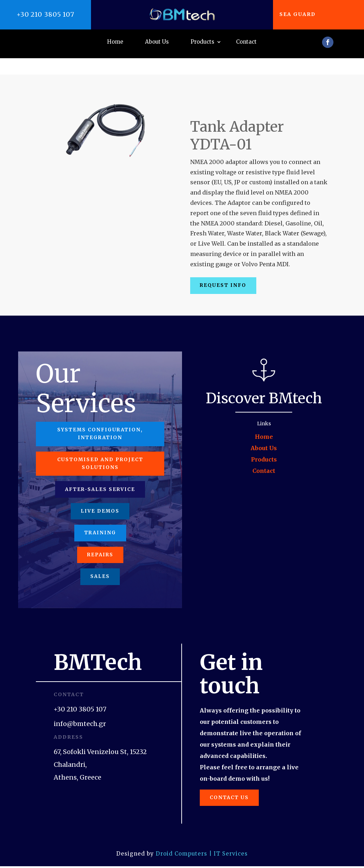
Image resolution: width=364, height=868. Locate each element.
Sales (100, 575)
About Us (157, 42)
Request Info (226, 269)
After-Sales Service (100, 480)
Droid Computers (181, 855)
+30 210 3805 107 (45, 14)
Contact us (232, 798)
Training (100, 528)
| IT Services (228, 855)
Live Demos (100, 504)
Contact (246, 42)
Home (115, 42)
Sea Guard (301, 14)
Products (202, 42)
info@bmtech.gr (80, 723)
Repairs (100, 551)
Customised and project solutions (100, 452)
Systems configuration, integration (100, 420)
